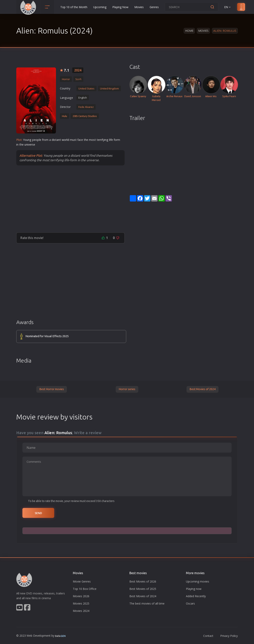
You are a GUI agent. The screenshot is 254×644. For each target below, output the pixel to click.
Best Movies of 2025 (143, 589)
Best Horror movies (52, 389)
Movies (139, 7)
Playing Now (120, 7)
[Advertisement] (70, 199)
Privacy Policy (229, 636)
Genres (154, 7)
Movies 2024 (81, 611)
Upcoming (100, 7)
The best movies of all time (147, 603)
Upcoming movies (198, 581)
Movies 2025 (81, 603)
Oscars (190, 603)
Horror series (127, 389)
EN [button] (228, 7)
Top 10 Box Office (85, 589)
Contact (208, 636)
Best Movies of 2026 (143, 581)
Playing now (194, 589)
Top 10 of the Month (74, 7)
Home (189, 31)
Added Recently (196, 596)
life (111, 140)
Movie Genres (82, 581)
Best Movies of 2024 (203, 389)
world (65, 140)
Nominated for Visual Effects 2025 (47, 336)
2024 (78, 70)
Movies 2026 (81, 596)
